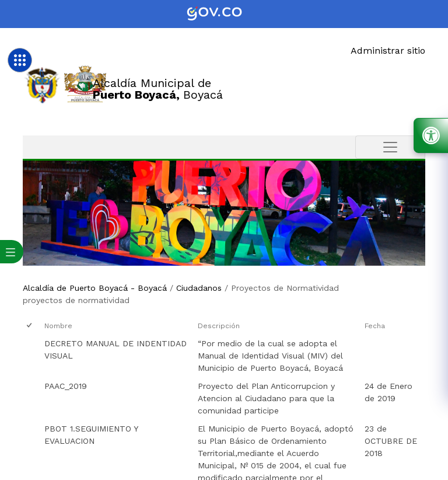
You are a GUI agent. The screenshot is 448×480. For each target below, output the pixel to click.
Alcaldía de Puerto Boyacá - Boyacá (95, 288)
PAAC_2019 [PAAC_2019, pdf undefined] (66, 386)
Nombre (58, 326)
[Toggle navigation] (390, 147)
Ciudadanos (199, 288)
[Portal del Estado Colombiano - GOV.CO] (224, 14)
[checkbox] (30, 326)
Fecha (375, 326)
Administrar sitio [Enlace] (388, 51)
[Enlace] (42, 84)
